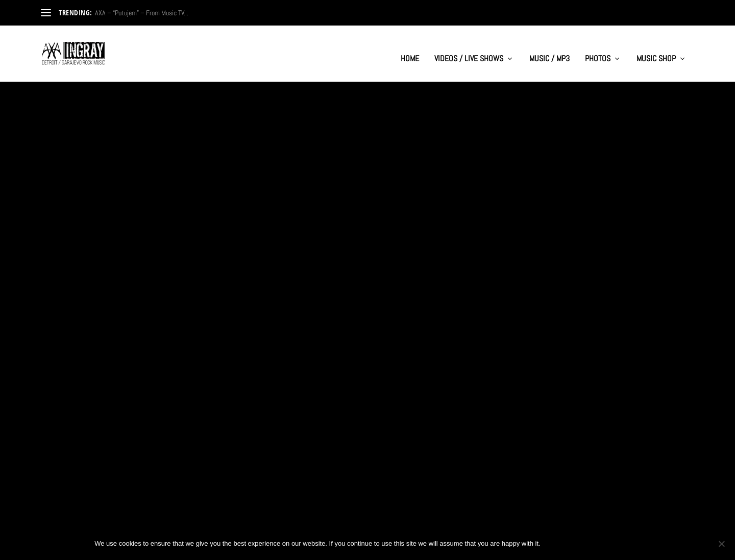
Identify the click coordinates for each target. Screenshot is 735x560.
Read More (75, 286)
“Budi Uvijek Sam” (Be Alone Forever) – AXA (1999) (144, 449)
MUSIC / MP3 (549, 49)
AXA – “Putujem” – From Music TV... (142, 13)
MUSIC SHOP (656, 49)
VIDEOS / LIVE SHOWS (469, 49)
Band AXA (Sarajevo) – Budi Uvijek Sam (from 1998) (359, 249)
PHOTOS (598, 49)
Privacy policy (607, 543)
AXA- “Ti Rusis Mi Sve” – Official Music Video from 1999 (136, 249)
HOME (410, 49)
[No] (721, 544)
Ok (557, 543)
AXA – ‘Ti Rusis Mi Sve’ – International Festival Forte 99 (585, 249)
